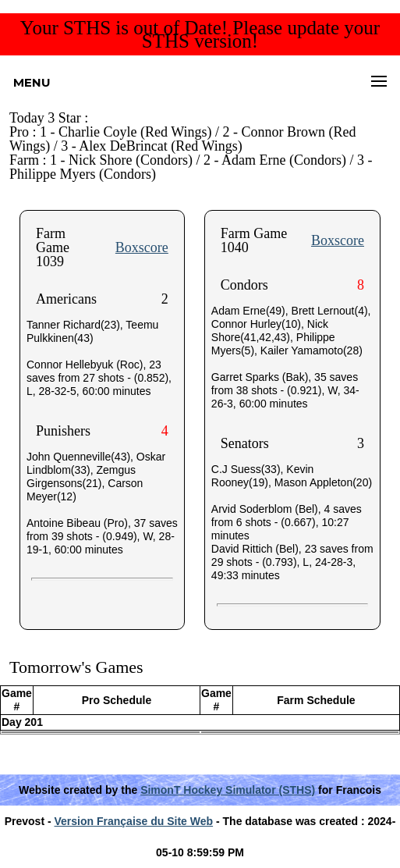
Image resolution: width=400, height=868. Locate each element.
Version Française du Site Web (134, 821)
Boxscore (142, 247)
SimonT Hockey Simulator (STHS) (228, 790)
